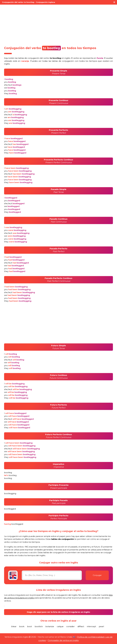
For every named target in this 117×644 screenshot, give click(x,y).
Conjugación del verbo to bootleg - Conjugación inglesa (29, 2)
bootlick (39, 626)
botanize (50, 626)
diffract (81, 626)
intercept (91, 626)
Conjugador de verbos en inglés (63, 640)
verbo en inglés (57, 58)
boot (30, 626)
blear (14, 626)
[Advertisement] (59, 25)
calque (60, 626)
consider (70, 626)
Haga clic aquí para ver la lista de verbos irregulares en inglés (59, 612)
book (22, 626)
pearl (101, 626)
